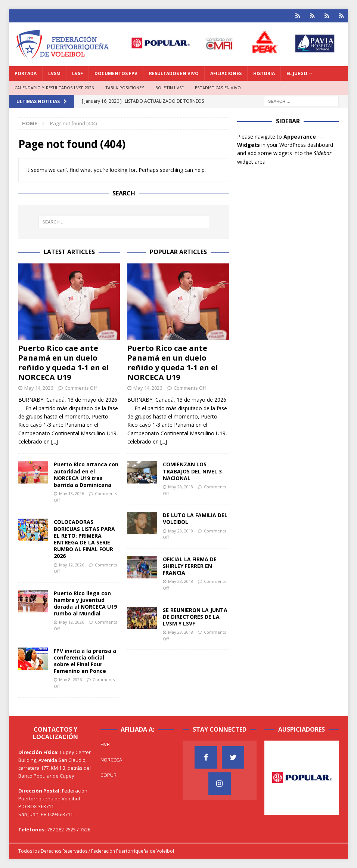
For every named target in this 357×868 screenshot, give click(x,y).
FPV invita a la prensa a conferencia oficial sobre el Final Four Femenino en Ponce (85, 661)
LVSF (77, 73)
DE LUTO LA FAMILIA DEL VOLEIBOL (195, 518)
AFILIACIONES (226, 73)
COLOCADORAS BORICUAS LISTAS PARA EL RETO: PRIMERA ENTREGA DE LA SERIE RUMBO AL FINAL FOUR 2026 (84, 539)
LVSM (54, 73)
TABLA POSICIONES (125, 88)
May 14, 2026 (39, 388)
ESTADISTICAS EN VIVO (218, 88)
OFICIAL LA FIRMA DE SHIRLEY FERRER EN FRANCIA (190, 566)
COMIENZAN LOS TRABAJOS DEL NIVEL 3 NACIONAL (192, 471)
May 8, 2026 (70, 679)
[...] (55, 441)
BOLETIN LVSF (170, 88)
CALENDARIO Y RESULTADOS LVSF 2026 (54, 88)
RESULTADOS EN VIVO (174, 73)
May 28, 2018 (181, 487)
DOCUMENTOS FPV (116, 73)
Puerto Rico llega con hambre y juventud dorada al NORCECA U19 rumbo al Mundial (85, 603)
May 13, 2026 (72, 493)
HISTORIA (264, 73)
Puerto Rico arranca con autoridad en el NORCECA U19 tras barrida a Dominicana (86, 475)
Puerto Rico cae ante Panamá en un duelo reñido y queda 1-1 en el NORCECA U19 (64, 363)
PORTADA (26, 73)
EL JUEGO (297, 73)
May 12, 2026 (72, 565)
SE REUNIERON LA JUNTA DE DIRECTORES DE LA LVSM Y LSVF (195, 617)
